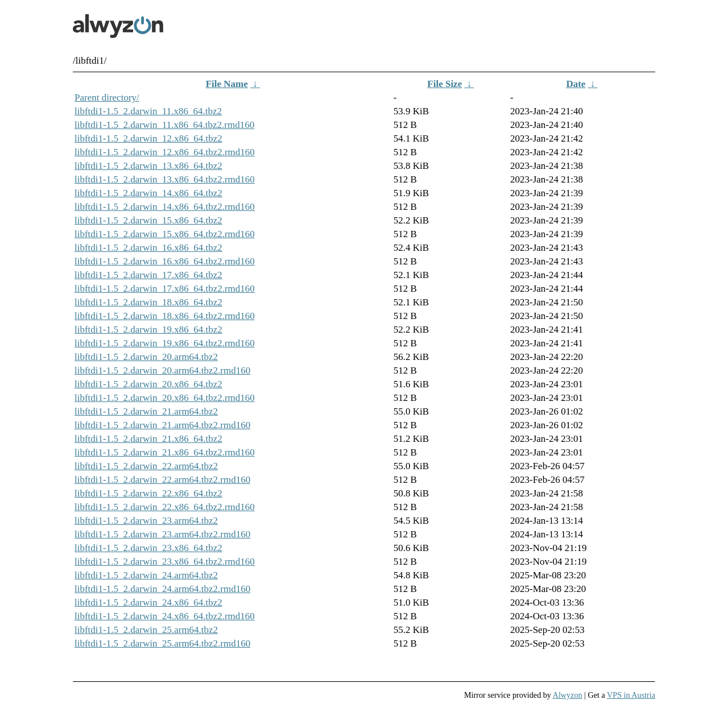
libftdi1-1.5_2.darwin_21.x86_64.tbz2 (148, 439)
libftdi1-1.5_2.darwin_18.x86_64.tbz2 (148, 302)
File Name (227, 84)
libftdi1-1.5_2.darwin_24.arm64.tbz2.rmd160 (162, 589)
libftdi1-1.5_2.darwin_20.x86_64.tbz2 (148, 384)
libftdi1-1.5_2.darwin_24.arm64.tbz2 (146, 575)
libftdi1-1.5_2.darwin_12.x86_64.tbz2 (148, 138)
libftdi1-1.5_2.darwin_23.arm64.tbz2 (146, 521)
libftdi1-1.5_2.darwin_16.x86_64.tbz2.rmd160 (165, 261)
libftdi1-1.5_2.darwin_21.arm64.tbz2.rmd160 (162, 425)
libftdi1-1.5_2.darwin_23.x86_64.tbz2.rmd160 (165, 562)
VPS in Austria (631, 695)
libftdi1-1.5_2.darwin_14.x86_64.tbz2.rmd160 (165, 207)
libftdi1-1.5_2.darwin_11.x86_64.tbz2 (148, 111)
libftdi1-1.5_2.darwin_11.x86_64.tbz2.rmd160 (164, 125)
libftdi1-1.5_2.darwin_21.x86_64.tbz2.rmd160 (165, 452)
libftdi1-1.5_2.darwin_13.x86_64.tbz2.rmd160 (165, 179)
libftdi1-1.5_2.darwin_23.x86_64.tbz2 (148, 548)
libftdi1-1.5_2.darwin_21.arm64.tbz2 (146, 411)
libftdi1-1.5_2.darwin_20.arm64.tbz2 (146, 357)
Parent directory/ (107, 98)
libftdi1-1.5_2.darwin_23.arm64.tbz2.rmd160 (162, 534)
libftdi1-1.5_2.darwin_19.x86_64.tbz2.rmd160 (165, 343)
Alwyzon (568, 695)
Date (576, 84)
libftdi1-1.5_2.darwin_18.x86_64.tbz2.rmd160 (165, 316)
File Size (444, 84)
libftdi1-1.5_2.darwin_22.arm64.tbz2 (146, 466)
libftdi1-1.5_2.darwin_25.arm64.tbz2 (146, 630)
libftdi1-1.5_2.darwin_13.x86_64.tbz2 (148, 166)
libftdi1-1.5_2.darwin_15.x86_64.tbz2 (148, 220)
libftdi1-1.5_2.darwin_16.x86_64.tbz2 (148, 248)
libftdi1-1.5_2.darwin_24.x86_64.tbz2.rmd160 (165, 616)
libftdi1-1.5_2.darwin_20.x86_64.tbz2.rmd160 (165, 398)
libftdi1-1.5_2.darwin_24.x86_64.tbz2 (148, 603)
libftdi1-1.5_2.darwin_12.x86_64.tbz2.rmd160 (165, 152)
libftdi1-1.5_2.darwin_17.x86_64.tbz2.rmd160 (165, 289)
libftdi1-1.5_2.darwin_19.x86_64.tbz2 (148, 330)
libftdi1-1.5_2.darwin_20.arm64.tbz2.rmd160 (162, 370)
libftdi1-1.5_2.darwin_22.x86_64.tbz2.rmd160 (165, 507)
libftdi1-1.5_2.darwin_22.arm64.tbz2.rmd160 (162, 480)
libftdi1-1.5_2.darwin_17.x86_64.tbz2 (148, 275)
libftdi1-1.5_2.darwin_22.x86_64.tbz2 (148, 493)
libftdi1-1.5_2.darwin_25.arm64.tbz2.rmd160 (162, 643)
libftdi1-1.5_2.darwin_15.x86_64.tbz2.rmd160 (165, 234)
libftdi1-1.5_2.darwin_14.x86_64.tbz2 (148, 193)
